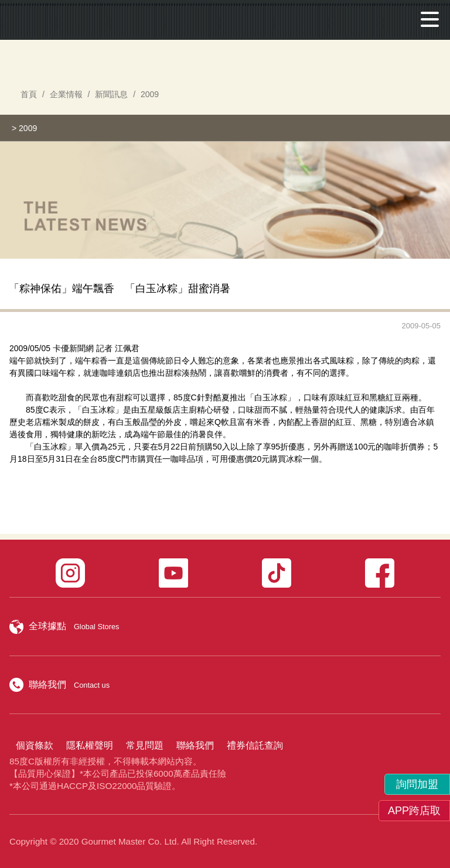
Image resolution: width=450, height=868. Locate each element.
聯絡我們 (195, 745)
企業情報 (66, 94)
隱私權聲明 (90, 745)
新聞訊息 (111, 94)
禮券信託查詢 (255, 745)
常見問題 (145, 745)
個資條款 (35, 745)
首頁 (29, 94)
